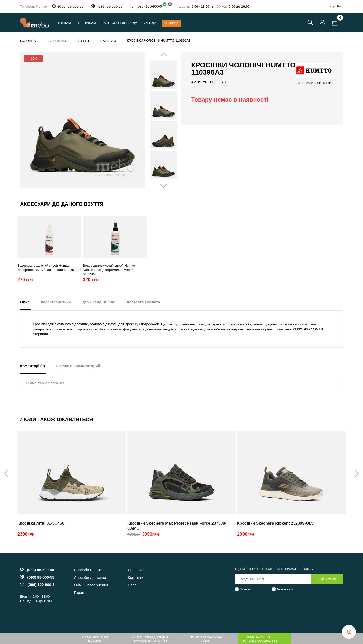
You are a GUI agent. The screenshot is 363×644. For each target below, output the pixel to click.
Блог (132, 585)
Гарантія (81, 592)
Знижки (171, 23)
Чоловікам (285, 589)
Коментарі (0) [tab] (33, 366)
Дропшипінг (138, 570)
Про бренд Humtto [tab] (98, 302)
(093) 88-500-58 (110, 6)
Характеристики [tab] (56, 302)
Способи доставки (90, 577)
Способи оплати (88, 570)
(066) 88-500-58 (71, 6)
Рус (340, 6)
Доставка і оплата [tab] (143, 302)
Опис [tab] (25, 302)
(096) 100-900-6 (154, 6)
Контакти (136, 577)
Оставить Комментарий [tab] (78, 366)
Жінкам (246, 589)
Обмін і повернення (91, 585)
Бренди (149, 23)
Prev (156, 120)
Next (171, 120)
